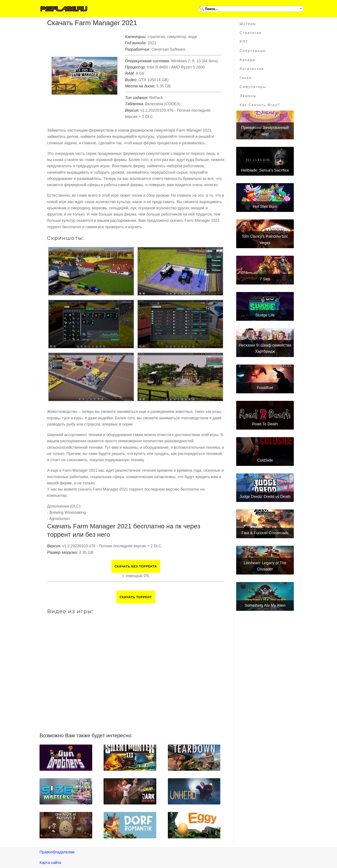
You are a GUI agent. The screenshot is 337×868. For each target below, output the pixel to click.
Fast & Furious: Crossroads (265, 533)
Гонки (246, 78)
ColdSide (265, 460)
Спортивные (253, 51)
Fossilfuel (265, 388)
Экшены (248, 96)
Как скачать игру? (260, 105)
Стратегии (251, 33)
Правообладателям (57, 852)
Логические (252, 69)
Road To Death (265, 424)
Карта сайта (50, 863)
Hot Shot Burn (265, 207)
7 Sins (265, 279)
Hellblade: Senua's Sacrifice (265, 170)
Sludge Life (265, 315)
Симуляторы (253, 87)
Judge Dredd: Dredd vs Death (265, 497)
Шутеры (248, 24)
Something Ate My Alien (265, 605)
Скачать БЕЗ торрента (136, 566)
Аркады (248, 60)
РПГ (244, 42)
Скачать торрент (136, 597)
